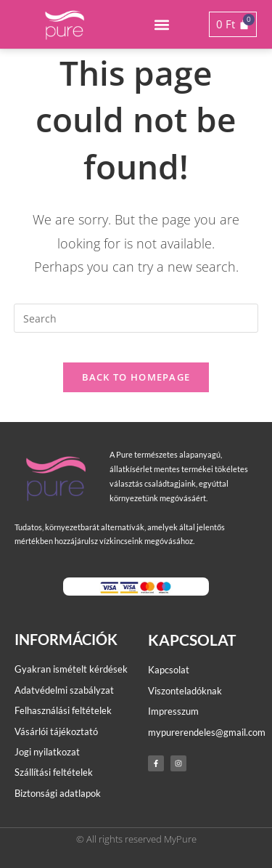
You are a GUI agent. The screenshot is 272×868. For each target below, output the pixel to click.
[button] (162, 24)
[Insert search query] (136, 318)
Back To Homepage (136, 377)
